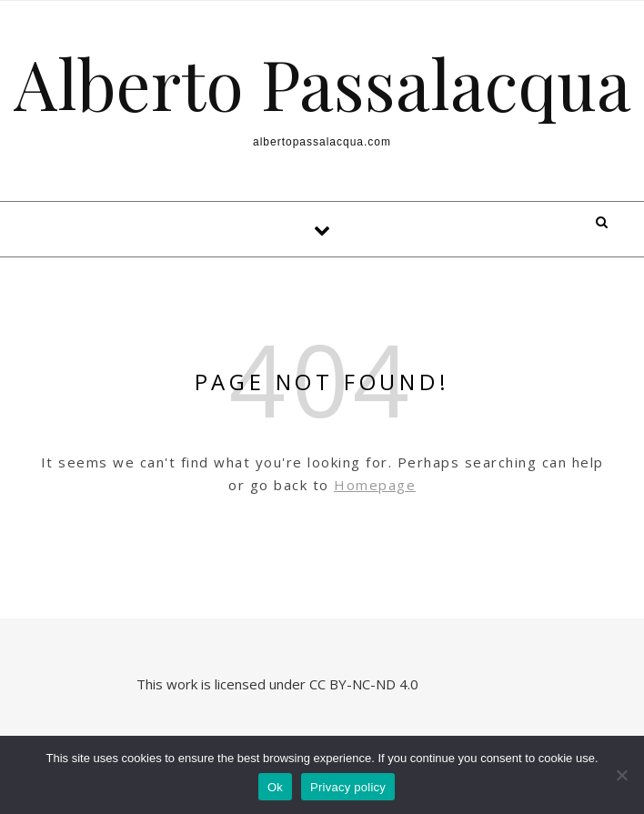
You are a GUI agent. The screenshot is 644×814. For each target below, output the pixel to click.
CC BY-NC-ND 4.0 (366, 684)
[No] (621, 775)
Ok (275, 787)
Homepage (375, 485)
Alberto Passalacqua (322, 83)
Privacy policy (348, 787)
